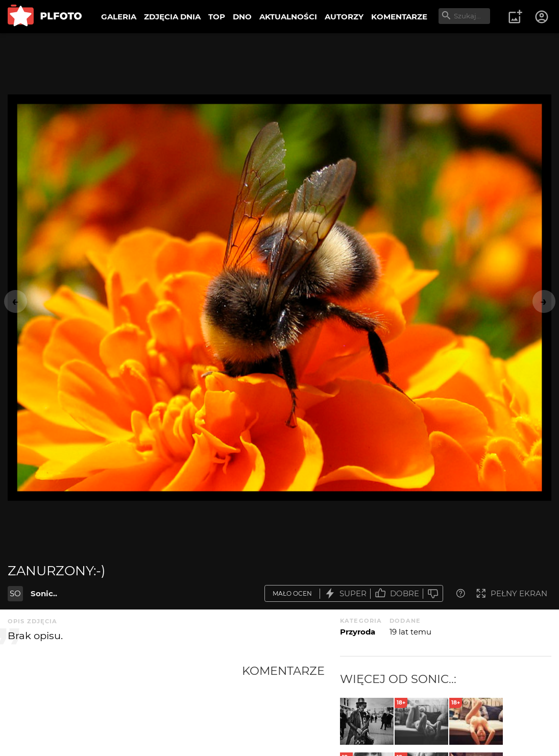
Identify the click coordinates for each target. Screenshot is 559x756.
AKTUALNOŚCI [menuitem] (288, 17)
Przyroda (358, 632)
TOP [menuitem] (217, 17)
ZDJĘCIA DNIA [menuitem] (172, 17)
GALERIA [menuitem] (119, 17)
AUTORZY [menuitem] (344, 17)
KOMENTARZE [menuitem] (399, 17)
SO (15, 593)
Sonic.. (44, 593)
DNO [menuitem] (242, 17)
